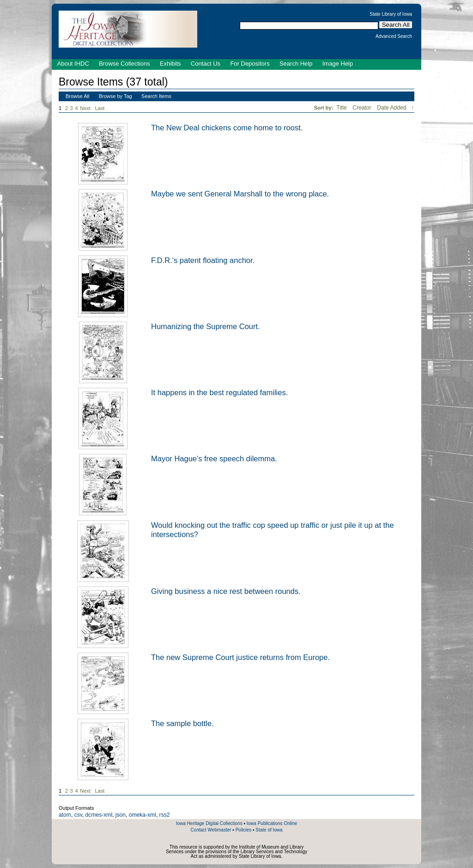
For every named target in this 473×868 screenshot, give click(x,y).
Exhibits (170, 64)
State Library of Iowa (391, 14)
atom (65, 815)
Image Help (338, 64)
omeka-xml (143, 815)
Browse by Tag (115, 96)
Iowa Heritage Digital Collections (209, 823)
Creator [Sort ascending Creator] (363, 108)
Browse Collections (124, 64)
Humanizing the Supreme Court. (206, 326)
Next (87, 108)
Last (100, 108)
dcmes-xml (99, 815)
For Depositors (250, 64)
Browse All (77, 96)
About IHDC (73, 64)
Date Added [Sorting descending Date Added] (392, 108)
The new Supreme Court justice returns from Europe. (240, 657)
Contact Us (206, 64)
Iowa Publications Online (272, 823)
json (121, 815)
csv (78, 815)
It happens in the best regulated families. (219, 392)
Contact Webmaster (211, 830)
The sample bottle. (182, 723)
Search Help (296, 64)
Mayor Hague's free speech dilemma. (214, 458)
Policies (243, 830)
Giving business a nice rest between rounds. (226, 591)
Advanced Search (394, 37)
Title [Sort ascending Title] (342, 108)
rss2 (165, 815)
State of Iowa (269, 830)
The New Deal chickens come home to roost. (227, 128)
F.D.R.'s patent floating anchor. (203, 260)
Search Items (156, 96)
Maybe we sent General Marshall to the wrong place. (240, 194)
